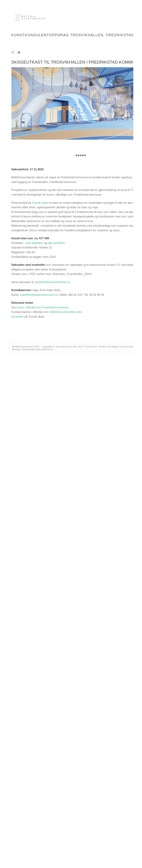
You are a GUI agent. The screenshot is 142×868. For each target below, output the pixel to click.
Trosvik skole (40, 203)
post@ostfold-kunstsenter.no (53, 282)
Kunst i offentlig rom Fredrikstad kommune (43, 307)
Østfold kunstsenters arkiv (66, 312)
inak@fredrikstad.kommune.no (39, 295)
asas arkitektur (34, 243)
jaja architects (57, 243)
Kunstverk (17, 317)
